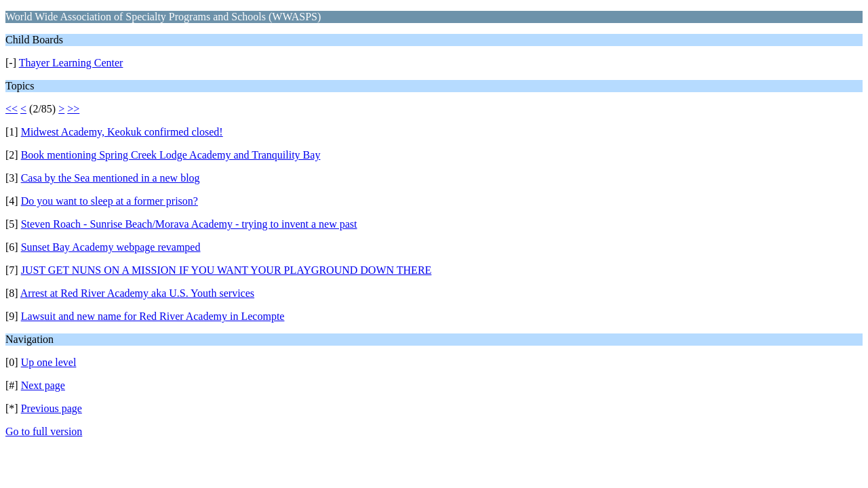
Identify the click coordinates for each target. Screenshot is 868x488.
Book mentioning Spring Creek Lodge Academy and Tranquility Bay (171, 155)
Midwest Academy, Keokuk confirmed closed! (122, 132)
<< (12, 109)
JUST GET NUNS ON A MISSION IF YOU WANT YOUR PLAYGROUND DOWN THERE (226, 270)
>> (73, 109)
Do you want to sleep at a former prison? (110, 201)
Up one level (49, 362)
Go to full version (44, 431)
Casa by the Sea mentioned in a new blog (111, 178)
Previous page (52, 408)
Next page (43, 385)
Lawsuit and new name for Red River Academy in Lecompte (153, 316)
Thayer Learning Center (71, 63)
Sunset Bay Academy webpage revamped (111, 247)
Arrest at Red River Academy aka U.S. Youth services (137, 293)
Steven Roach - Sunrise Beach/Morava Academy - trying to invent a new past (189, 224)
